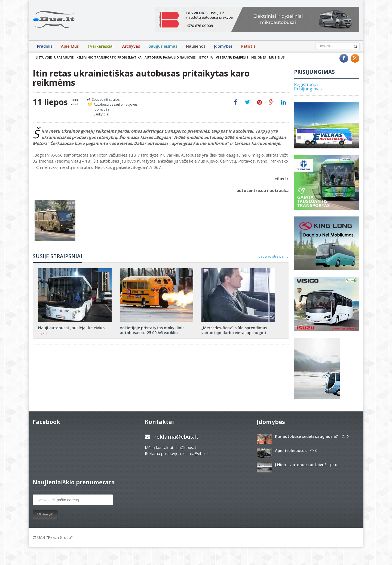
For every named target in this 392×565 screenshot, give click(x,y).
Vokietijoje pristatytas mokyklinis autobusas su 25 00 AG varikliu (152, 330)
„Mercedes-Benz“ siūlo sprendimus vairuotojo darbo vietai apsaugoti (234, 330)
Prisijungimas (308, 89)
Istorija (206, 57)
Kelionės (258, 57)
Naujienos (196, 46)
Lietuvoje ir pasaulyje (55, 57)
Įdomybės (223, 46)
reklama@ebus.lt (176, 437)
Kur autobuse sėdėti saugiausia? (306, 436)
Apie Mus (70, 46)
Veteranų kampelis (232, 57)
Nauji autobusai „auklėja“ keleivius (71, 328)
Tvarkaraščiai (100, 46)
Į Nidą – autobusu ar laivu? (301, 465)
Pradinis (45, 46)
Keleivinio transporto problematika (109, 57)
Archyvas (131, 46)
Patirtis (248, 46)
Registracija (306, 84)
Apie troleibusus (291, 451)
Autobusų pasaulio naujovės (170, 57)
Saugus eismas (163, 46)
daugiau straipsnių (273, 256)
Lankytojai (101, 114)
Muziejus (277, 57)
